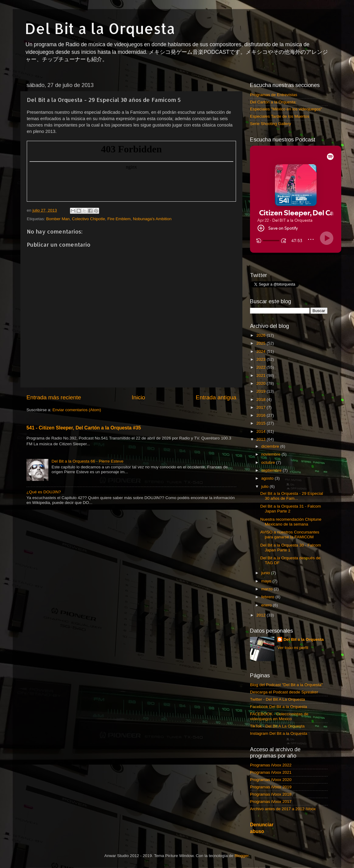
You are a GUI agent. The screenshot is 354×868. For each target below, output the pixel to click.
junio (266, 573)
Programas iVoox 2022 (271, 765)
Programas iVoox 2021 (271, 772)
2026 (262, 335)
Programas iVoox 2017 (271, 802)
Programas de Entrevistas (274, 95)
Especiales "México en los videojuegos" (286, 109)
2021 (262, 375)
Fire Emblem (119, 219)
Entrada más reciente (54, 397)
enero (267, 605)
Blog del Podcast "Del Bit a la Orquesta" (286, 685)
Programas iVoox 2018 (271, 794)
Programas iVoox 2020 (271, 780)
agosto (268, 478)
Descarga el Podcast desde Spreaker (284, 692)
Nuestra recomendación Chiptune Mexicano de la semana (291, 522)
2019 (262, 391)
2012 (262, 615)
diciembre (271, 446)
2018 (262, 399)
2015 (262, 423)
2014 (262, 431)
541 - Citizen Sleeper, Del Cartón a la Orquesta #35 (84, 428)
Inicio (138, 397)
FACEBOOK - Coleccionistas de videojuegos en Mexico (279, 716)
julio (265, 486)
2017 (262, 407)
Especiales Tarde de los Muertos (280, 116)
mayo (267, 581)
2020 (262, 383)
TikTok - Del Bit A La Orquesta (277, 726)
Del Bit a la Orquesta (100, 28)
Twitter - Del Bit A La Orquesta (278, 699)
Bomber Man (58, 219)
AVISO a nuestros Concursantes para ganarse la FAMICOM (290, 535)
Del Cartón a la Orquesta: (273, 102)
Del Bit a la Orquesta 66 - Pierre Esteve (87, 461)
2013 (262, 439)
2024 (262, 351)
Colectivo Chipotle (89, 219)
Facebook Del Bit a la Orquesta (279, 707)
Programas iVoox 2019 (271, 787)
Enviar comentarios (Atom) (77, 410)
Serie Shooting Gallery (271, 124)
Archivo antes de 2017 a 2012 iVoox (283, 809)
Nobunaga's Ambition (152, 219)
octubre (269, 462)
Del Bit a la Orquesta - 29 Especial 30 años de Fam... (292, 496)
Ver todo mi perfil (293, 648)
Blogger (241, 856)
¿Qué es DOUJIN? (44, 492)
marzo (267, 589)
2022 (262, 367)
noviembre (271, 454)
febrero (268, 597)
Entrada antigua (216, 397)
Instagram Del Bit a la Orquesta (279, 733)
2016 (262, 415)
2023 (262, 359)
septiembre (272, 470)
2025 (262, 343)
